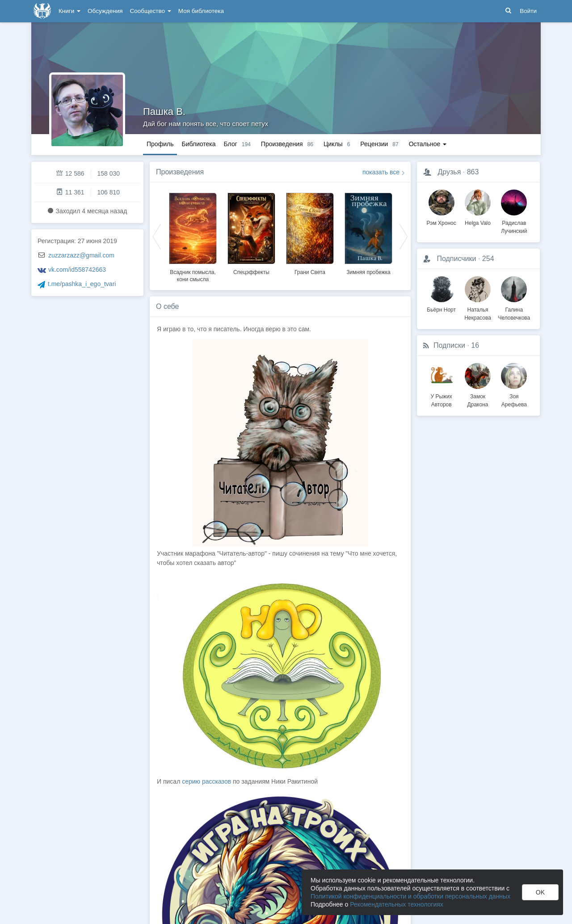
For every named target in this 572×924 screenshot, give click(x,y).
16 (475, 345)
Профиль (160, 144)
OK (540, 892)
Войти (528, 11)
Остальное (428, 144)
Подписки (449, 345)
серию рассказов (206, 781)
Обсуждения (105, 11)
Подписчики (456, 259)
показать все (381, 172)
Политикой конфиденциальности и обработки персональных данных (410, 896)
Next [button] (404, 236)
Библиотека (198, 144)
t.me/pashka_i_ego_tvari (82, 284)
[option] (193, 236)
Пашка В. (164, 112)
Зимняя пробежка (368, 272)
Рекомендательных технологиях (397, 904)
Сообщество (151, 11)
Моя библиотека (201, 11)
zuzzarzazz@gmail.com (81, 255)
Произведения (180, 172)
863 (473, 172)
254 (488, 259)
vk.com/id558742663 (77, 270)
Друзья (449, 172)
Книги (69, 11)
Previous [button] (157, 236)
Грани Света (310, 272)
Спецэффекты (251, 272)
